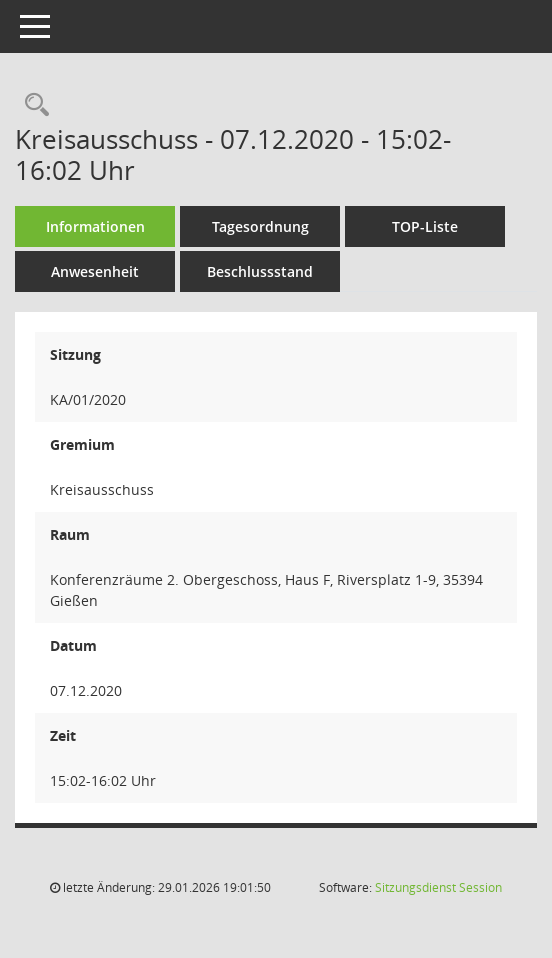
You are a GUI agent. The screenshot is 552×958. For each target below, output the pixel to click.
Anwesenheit (95, 271)
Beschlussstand (260, 271)
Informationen (95, 226)
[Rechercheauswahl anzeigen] (32, 105)
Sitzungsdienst (438, 887)
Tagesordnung (260, 226)
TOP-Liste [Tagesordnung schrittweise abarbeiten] (425, 226)
